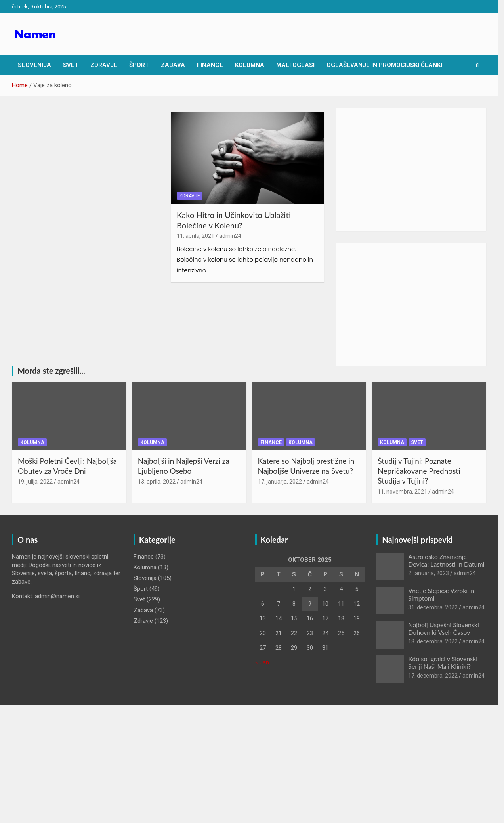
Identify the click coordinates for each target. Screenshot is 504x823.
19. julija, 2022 (35, 482)
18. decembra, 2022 (438, 643)
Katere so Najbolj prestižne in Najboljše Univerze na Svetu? (309, 467)
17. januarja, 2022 (283, 482)
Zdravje (104, 65)
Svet (71, 65)
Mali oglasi (295, 65)
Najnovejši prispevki (422, 540)
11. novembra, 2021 (407, 492)
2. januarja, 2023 (433, 574)
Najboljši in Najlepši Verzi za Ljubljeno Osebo (185, 467)
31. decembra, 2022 (438, 609)
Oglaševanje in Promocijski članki (384, 65)
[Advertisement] (416, 169)
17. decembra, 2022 (438, 677)
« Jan (265, 663)
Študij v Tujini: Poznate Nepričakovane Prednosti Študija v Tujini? (424, 472)
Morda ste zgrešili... (51, 371)
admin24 (232, 237)
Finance (210, 65)
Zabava (173, 65)
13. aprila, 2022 (158, 482)
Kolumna (250, 65)
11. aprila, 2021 (198, 237)
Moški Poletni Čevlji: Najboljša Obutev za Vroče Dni (67, 467)
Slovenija (34, 65)
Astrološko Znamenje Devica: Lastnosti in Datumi (451, 561)
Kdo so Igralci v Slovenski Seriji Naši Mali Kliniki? (448, 663)
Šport (139, 65)
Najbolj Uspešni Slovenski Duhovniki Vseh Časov (448, 629)
